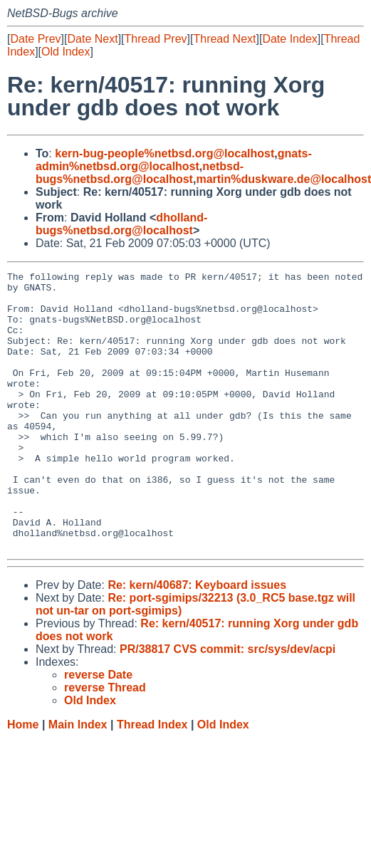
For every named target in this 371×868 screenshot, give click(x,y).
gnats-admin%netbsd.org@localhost (174, 160)
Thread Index (152, 780)
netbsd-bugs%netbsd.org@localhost (140, 173)
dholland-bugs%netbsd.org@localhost (121, 224)
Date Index (289, 39)
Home (23, 780)
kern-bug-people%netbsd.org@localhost (164, 153)
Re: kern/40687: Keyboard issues (197, 640)
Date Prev (35, 39)
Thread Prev (156, 39)
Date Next (92, 39)
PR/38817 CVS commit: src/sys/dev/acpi (228, 705)
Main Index (78, 780)
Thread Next (224, 39)
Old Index (66, 52)
